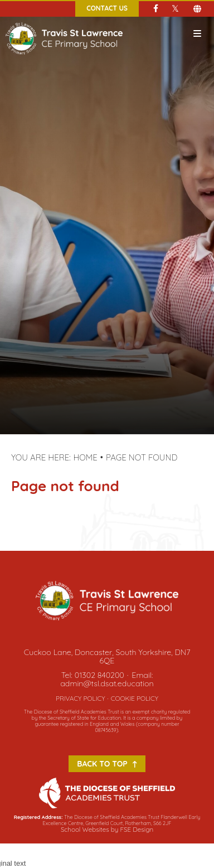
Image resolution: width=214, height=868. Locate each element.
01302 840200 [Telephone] (99, 675)
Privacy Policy (81, 698)
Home (86, 457)
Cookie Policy (135, 698)
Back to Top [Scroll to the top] (107, 764)
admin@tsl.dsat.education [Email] (107, 683)
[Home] (64, 22)
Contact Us (107, 8)
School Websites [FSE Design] (85, 829)
